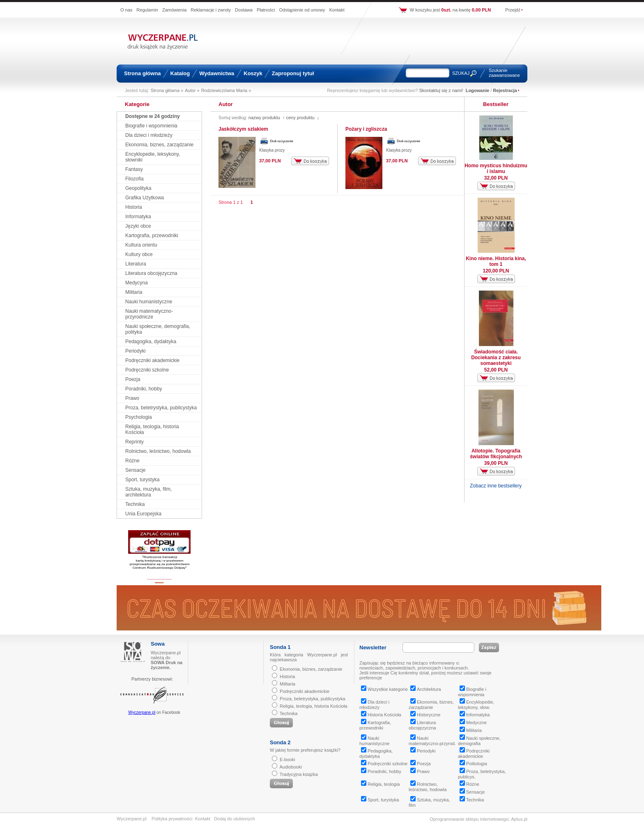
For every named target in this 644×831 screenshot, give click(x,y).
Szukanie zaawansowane (504, 73)
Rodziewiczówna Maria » (226, 90)
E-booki (287, 759)
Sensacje (135, 470)
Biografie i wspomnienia (151, 126)
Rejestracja (505, 90)
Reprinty (135, 442)
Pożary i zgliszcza (366, 129)
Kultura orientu (141, 245)
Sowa (158, 644)
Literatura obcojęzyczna (151, 273)
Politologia (473, 764)
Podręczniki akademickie (152, 360)
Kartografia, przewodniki (152, 235)
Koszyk (253, 73)
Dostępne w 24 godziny (153, 116)
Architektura (426, 689)
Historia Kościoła (381, 715)
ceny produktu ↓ (302, 118)
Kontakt (337, 10)
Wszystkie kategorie (384, 689)
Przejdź (513, 10)
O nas (126, 10)
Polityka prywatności (172, 819)
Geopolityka (138, 188)
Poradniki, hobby (144, 389)
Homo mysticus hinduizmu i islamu (496, 169)
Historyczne (425, 715)
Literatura (136, 264)
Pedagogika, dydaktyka (151, 342)
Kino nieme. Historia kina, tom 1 (496, 261)
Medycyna (137, 283)
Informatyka (138, 217)
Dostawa (244, 10)
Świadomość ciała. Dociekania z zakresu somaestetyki (496, 358)
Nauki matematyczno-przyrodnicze (149, 314)
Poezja (133, 379)
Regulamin (147, 10)
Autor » (192, 90)
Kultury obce (139, 254)
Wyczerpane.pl (142, 712)
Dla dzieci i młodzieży (149, 135)
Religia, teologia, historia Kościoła (313, 706)
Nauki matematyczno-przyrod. (432, 741)
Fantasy (134, 169)
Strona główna (143, 73)
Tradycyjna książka (299, 774)
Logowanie (477, 90)
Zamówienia (174, 10)
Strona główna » (167, 90)
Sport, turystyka (142, 480)
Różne (132, 461)
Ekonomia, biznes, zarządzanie (159, 145)
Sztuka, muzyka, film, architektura (148, 492)
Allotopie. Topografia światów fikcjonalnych (496, 454)
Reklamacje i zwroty (211, 10)
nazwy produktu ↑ (267, 118)
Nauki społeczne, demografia (479, 741)
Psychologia (139, 417)
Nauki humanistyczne (149, 302)
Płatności (266, 10)
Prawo (132, 398)
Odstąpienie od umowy (302, 10)
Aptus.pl (519, 819)
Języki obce (138, 226)
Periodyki (135, 351)
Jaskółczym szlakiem (243, 129)
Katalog (180, 73)
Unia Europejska (143, 514)
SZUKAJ (461, 73)
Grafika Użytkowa (145, 198)
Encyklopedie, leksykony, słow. (476, 705)
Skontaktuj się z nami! (441, 90)
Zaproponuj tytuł (293, 73)
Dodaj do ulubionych (235, 819)
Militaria (134, 292)
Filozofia (135, 179)
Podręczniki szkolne (147, 370)
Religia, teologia (380, 784)
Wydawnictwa (217, 73)
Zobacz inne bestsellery (496, 486)
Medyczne (473, 723)
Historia (134, 207)
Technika (135, 504)
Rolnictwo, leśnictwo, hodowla (158, 451)
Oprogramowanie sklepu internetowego (469, 819)
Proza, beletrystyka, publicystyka (161, 408)
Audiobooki (290, 767)
